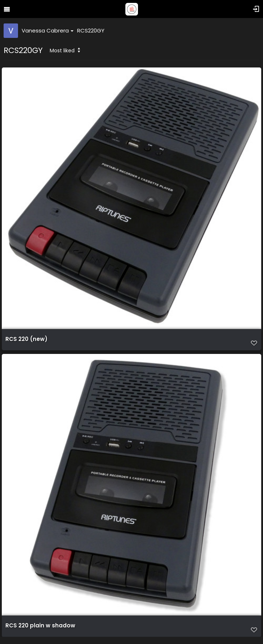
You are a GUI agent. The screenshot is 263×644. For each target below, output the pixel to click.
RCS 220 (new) (26, 339)
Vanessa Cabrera (48, 30)
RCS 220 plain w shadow (40, 626)
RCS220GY (91, 30)
